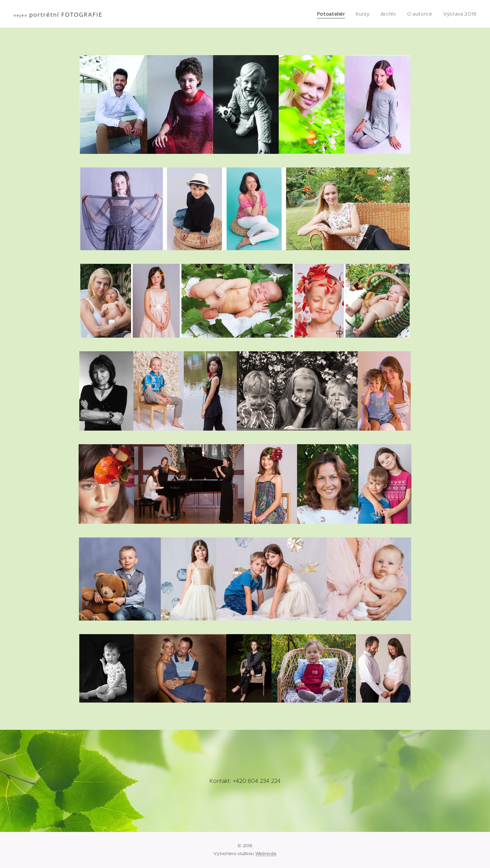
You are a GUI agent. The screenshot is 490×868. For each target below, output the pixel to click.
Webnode (266, 854)
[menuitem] (329, 14)
